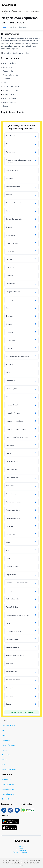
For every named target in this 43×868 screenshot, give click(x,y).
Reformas (5, 760)
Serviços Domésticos (9, 770)
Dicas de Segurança (8, 794)
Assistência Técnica (8, 725)
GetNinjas (5, 11)
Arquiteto (30, 11)
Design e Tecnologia (8, 745)
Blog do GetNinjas (8, 789)
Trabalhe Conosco (8, 784)
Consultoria (6, 740)
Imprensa (21, 846)
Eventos (4, 750)
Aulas (3, 730)
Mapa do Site (6, 799)
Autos (4, 735)
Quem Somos (6, 779)
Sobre (5, 27)
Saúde (4, 765)
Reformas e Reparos (18, 11)
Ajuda (21, 848)
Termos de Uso (21, 850)
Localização (23, 27)
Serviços (13, 27)
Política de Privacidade (21, 852)
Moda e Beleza (6, 755)
